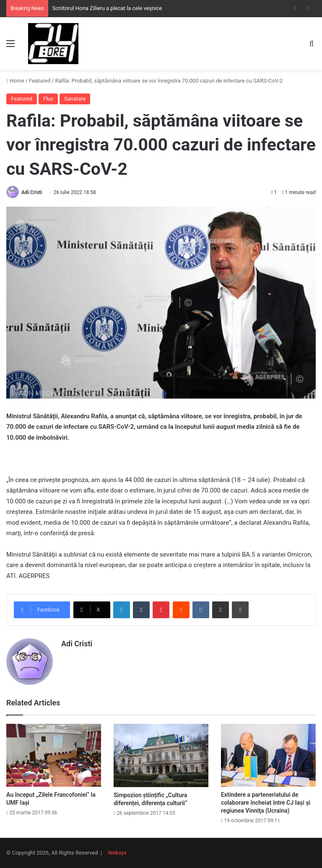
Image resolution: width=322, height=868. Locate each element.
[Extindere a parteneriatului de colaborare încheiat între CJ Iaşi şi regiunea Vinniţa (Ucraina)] (268, 755)
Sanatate (75, 99)
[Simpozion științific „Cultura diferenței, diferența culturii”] (161, 755)
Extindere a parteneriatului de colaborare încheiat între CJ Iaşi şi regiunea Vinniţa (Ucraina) (266, 803)
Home (15, 81)
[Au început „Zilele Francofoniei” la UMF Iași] (54, 755)
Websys (117, 853)
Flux (48, 99)
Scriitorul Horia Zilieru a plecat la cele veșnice (107, 8)
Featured (40, 81)
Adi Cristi (32, 192)
